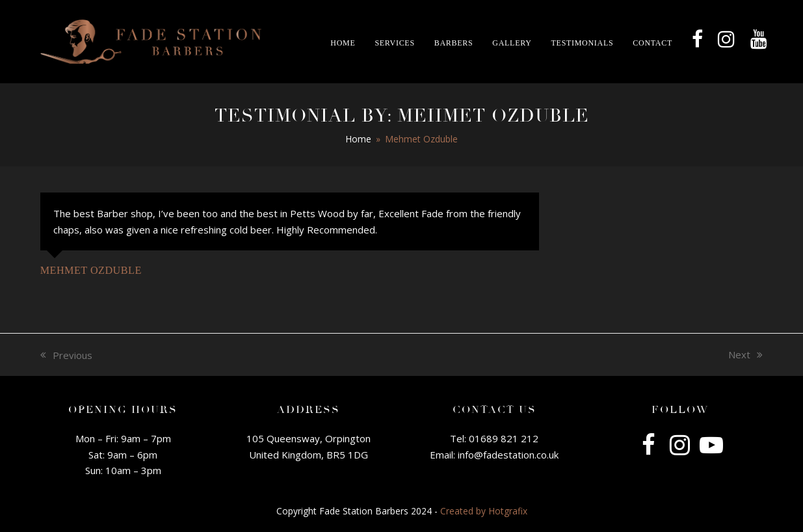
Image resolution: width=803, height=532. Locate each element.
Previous (66, 356)
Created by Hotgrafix (484, 511)
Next (745, 355)
